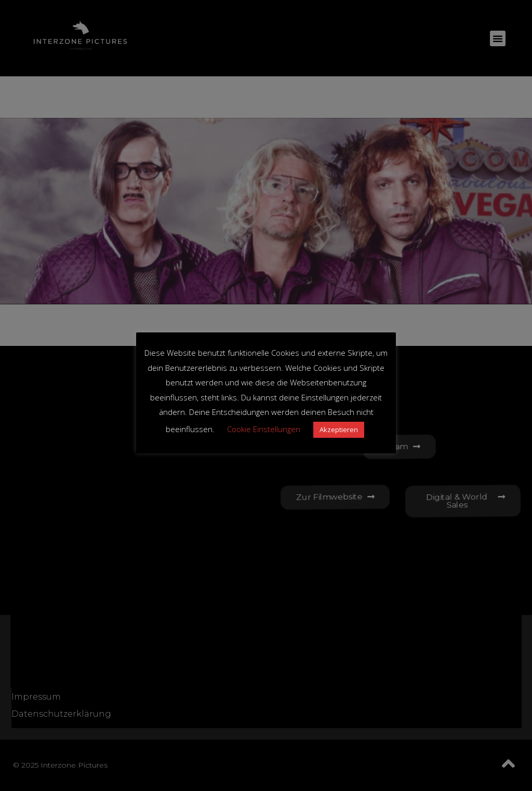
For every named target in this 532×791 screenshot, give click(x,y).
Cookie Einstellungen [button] (264, 429)
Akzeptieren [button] (339, 430)
